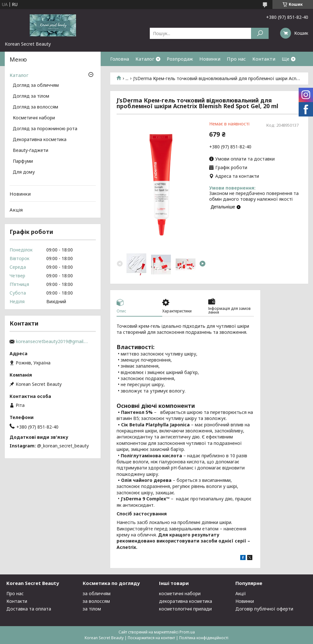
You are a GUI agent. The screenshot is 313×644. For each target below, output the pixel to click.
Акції (241, 593)
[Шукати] (260, 33)
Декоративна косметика (40, 140)
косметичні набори (180, 593)
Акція (16, 210)
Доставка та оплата (29, 609)
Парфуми (23, 161)
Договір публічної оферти (264, 609)
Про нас (236, 59)
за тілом (92, 609)
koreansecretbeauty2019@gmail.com (53, 341)
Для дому (24, 172)
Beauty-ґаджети (31, 151)
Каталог (145, 59)
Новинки (210, 59)
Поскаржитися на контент (151, 638)
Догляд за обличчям (36, 86)
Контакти (264, 59)
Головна (120, 59)
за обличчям (97, 593)
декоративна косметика (186, 601)
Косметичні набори (34, 118)
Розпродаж (180, 59)
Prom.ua (187, 632)
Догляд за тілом (31, 96)
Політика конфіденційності (204, 638)
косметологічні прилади (185, 609)
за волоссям (96, 601)
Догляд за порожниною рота (45, 129)
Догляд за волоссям (35, 107)
